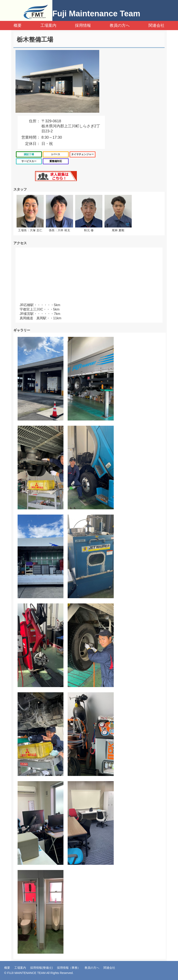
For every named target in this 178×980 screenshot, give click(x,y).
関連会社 (156, 25)
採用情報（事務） (69, 968)
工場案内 (48, 25)
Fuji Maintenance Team (96, 13)
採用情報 (83, 25)
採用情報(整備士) (41, 968)
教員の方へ (120, 25)
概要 (18, 25)
